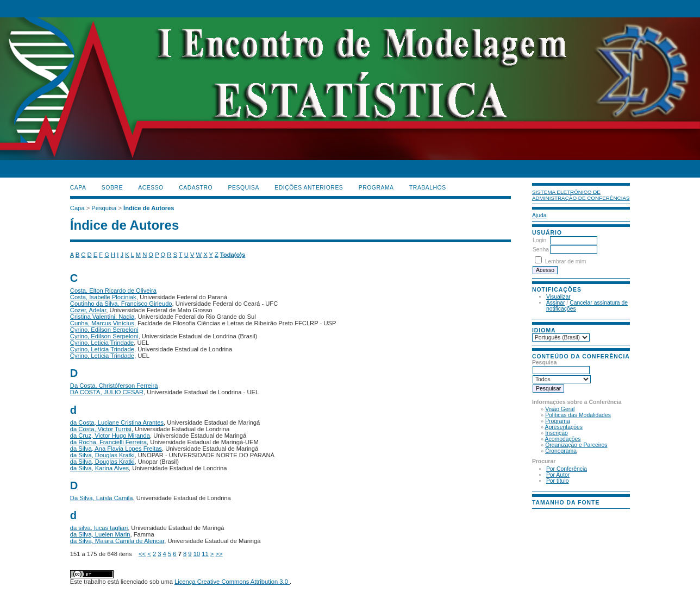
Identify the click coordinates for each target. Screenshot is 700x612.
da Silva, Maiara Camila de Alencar (117, 541)
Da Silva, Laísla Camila (102, 498)
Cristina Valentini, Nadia (102, 317)
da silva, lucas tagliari (99, 528)
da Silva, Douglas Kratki (102, 455)
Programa (558, 421)
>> (219, 554)
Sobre (112, 188)
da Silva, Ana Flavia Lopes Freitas (116, 449)
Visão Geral (560, 409)
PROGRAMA (376, 188)
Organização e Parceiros (576, 445)
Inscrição (557, 433)
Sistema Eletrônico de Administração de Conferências (581, 195)
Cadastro (196, 188)
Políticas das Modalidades (578, 415)
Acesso (151, 188)
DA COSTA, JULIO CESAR (107, 392)
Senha (541, 250)
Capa (78, 188)
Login (539, 240)
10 (197, 554)
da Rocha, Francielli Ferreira (108, 442)
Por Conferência (567, 469)
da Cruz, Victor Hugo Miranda (110, 436)
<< (142, 554)
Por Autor (558, 475)
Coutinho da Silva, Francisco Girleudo (121, 304)
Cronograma (561, 451)
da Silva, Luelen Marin (100, 534)
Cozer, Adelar (88, 310)
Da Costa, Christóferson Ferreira (114, 386)
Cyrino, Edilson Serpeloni (104, 330)
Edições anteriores (309, 188)
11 (205, 554)
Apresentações (564, 427)
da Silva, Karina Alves (99, 468)
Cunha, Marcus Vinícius (102, 323)
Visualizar (558, 297)
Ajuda (539, 215)
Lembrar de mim (566, 261)
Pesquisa (244, 188)
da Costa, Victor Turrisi (101, 429)
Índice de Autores (149, 208)
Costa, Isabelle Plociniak (103, 297)
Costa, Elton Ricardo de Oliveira (113, 291)
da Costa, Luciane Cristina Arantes (117, 422)
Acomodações (563, 439)
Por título (558, 481)
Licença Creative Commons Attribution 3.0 (232, 582)
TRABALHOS (428, 188)
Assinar (556, 303)
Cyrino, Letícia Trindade (102, 349)
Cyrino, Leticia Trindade (102, 343)
